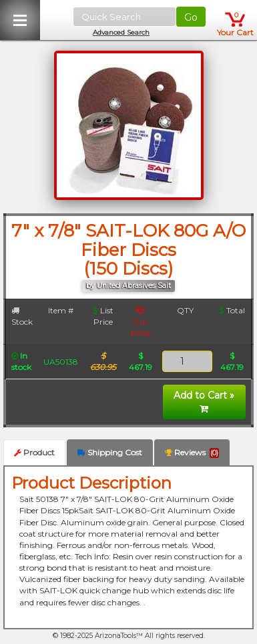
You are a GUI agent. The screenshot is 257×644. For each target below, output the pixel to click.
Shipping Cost (110, 452)
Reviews (192, 453)
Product (34, 452)
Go (191, 17)
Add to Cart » (204, 401)
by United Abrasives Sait (128, 286)
